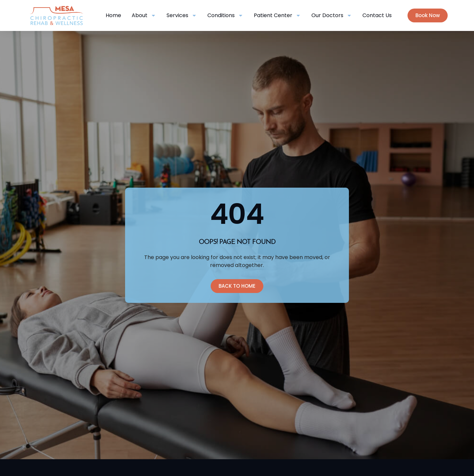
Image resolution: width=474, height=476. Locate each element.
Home (113, 15)
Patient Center (277, 15)
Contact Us (377, 15)
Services (182, 15)
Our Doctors (332, 15)
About (144, 15)
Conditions (225, 15)
